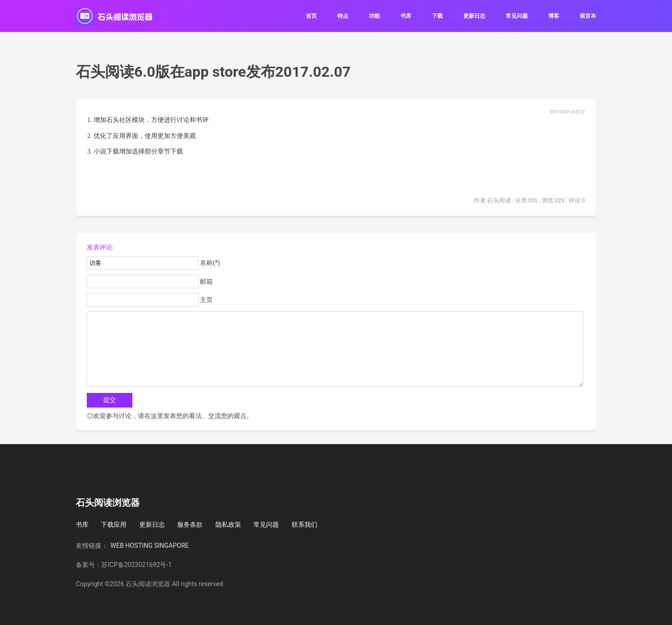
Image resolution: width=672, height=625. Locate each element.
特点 (343, 16)
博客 (554, 16)
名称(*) (210, 263)
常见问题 (517, 16)
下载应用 (114, 524)
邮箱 (206, 281)
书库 (406, 16)
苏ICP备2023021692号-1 (136, 565)
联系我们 (304, 524)
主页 (206, 300)
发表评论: (100, 247)
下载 (437, 16)
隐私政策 (228, 524)
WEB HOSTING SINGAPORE (150, 546)
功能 (374, 16)
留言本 (588, 16)
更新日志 (474, 16)
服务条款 (190, 524)
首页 (311, 16)
